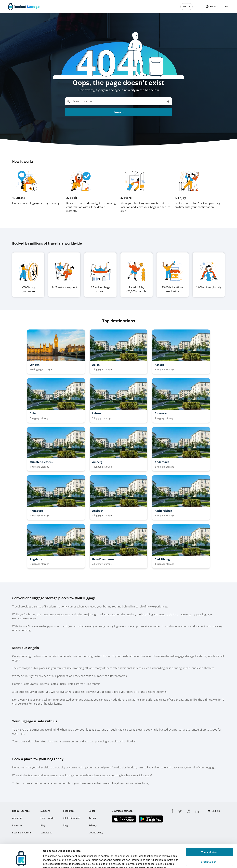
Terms (92, 818)
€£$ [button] (226, 7)
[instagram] (189, 811)
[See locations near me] (168, 101)
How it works (47, 818)
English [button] (212, 7)
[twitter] (180, 811)
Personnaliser (210, 847)
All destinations (72, 818)
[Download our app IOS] (124, 819)
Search (119, 112)
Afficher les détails (54, 861)
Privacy (93, 825)
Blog (65, 825)
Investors (17, 825)
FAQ (43, 825)
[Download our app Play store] (151, 819)
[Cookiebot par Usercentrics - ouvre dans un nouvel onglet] (21, 862)
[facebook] (172, 811)
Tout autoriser (210, 837)
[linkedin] (197, 811)
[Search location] (118, 101)
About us (17, 818)
